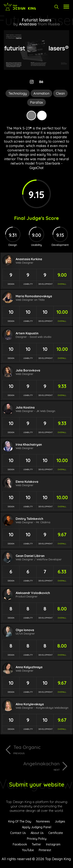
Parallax (36, 102)
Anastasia (28, 24)
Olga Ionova (25, 630)
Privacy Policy (37, 839)
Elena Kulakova (27, 482)
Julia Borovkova (28, 370)
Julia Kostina (25, 407)
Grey (31, 115)
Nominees (43, 821)
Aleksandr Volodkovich (33, 593)
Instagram (53, 844)
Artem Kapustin (27, 333)
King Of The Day (20, 821)
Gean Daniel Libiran (30, 556)
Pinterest (45, 850)
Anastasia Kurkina (29, 259)
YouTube (28, 850)
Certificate (56, 833)
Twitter (36, 844)
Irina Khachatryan (29, 445)
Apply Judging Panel (37, 827)
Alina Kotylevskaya (30, 704)
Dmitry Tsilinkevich (29, 519)
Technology (18, 93)
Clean (60, 93)
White (42, 115)
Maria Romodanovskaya (34, 296)
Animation (41, 93)
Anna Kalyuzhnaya (29, 667)
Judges (60, 821)
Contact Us (18, 833)
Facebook (20, 844)
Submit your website (37, 784)
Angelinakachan (32, 766)
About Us (37, 833)
